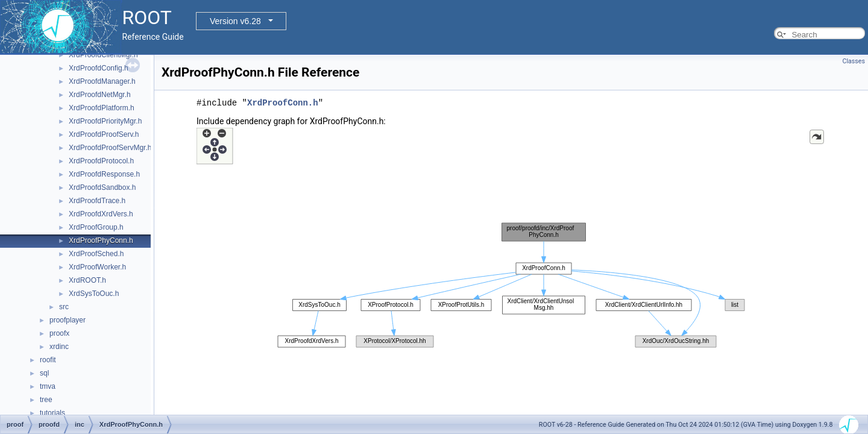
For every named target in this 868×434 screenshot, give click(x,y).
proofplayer (68, 320)
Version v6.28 (235, 21)
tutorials (52, 413)
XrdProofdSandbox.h (102, 187)
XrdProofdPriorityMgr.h (105, 121)
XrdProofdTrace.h (97, 201)
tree (46, 400)
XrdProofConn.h (283, 103)
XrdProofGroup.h (96, 227)
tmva (48, 386)
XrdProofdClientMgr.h (103, 55)
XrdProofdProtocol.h (101, 161)
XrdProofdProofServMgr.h (110, 148)
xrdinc (59, 347)
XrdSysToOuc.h (94, 294)
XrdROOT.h (87, 280)
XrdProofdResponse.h (104, 174)
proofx (59, 333)
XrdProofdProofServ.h (104, 134)
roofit (48, 360)
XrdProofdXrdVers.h (101, 214)
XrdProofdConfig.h (99, 68)
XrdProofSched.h (96, 254)
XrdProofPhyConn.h (101, 241)
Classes (854, 61)
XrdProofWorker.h (97, 267)
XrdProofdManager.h (102, 81)
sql (44, 373)
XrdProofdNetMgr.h (100, 95)
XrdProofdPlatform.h (102, 108)
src (64, 307)
